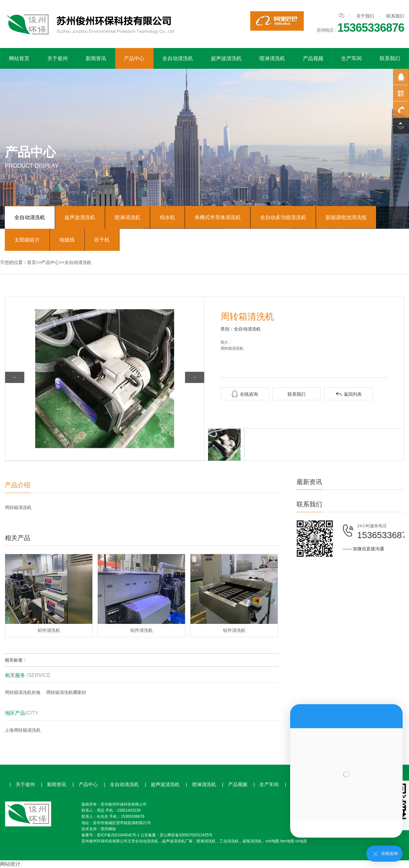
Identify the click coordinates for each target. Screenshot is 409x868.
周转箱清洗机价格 (23, 692)
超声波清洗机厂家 (177, 841)
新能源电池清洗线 (346, 217)
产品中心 (134, 58)
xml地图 (272, 841)
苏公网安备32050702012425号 (186, 835)
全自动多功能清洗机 (283, 217)
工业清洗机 (229, 841)
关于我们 (365, 16)
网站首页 (19, 58)
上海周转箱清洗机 (23, 730)
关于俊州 (58, 58)
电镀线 (67, 240)
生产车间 (351, 58)
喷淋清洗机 (272, 58)
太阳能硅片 (27, 240)
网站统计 (10, 864)
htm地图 (287, 841)
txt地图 (301, 841)
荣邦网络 (108, 829)
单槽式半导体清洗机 (218, 217)
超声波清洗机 (226, 58)
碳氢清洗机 (252, 841)
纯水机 (167, 217)
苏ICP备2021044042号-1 (118, 835)
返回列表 (349, 394)
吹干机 (102, 240)
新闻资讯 (96, 58)
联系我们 (395, 16)
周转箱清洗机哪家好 (66, 692)
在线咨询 (245, 394)
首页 (32, 262)
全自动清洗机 (178, 58)
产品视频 (313, 58)
